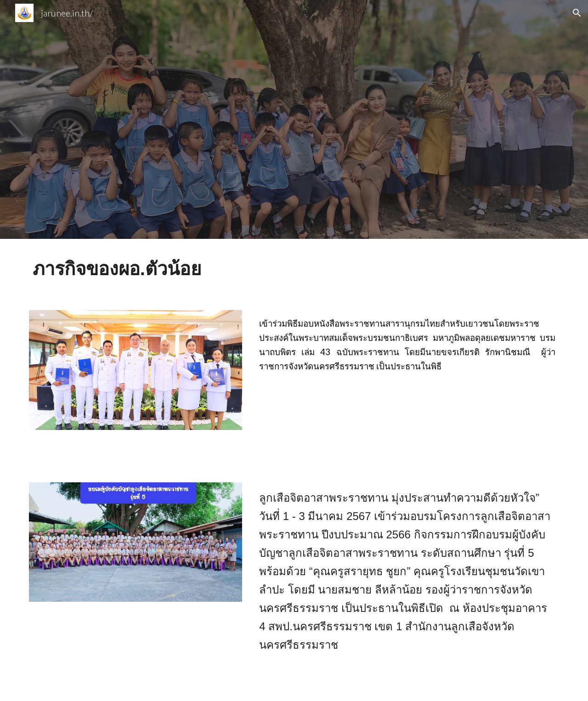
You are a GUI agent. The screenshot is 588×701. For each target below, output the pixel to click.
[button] (577, 13)
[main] (294, 269)
